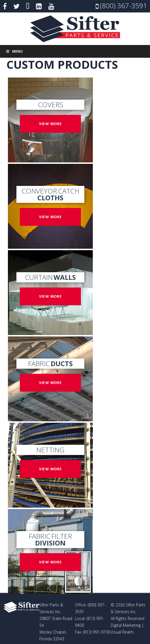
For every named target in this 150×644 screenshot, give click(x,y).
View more (50, 124)
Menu (14, 51)
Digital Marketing (126, 625)
